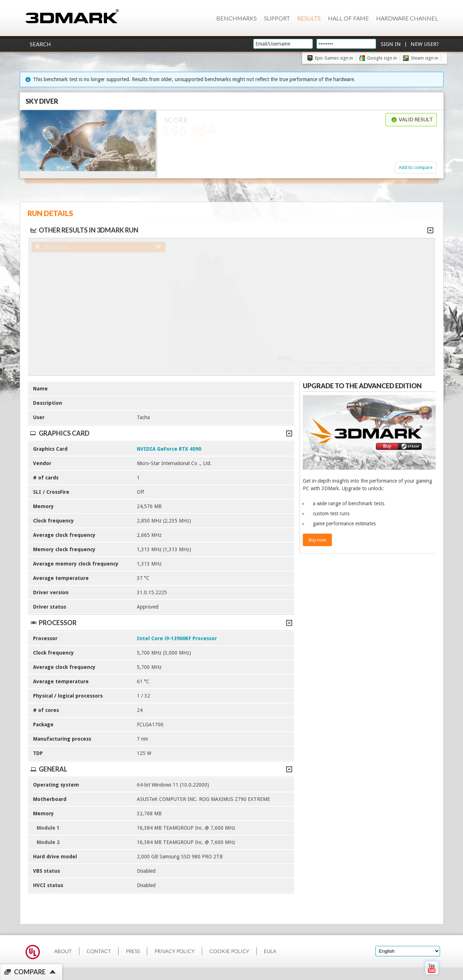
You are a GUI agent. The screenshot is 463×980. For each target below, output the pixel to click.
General (161, 769)
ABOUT (63, 951)
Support (277, 18)
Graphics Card (161, 433)
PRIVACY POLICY (175, 951)
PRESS (133, 951)
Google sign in (382, 58)
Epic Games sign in (334, 58)
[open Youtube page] (432, 976)
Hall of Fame (348, 18)
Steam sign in (425, 58)
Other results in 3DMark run (84, 230)
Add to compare (416, 167)
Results (309, 18)
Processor (161, 623)
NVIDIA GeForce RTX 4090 (169, 449)
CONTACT (99, 951)
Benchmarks (237, 18)
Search (40, 44)
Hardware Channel (407, 18)
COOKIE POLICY (229, 951)
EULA (270, 951)
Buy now (317, 540)
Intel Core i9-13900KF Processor (177, 638)
